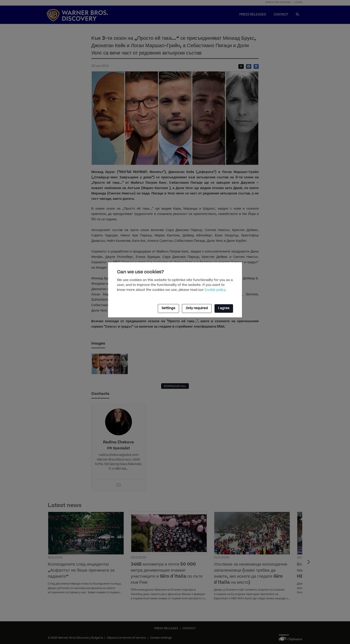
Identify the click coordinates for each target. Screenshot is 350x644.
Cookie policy (215, 290)
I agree (224, 308)
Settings (168, 308)
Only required (197, 308)
